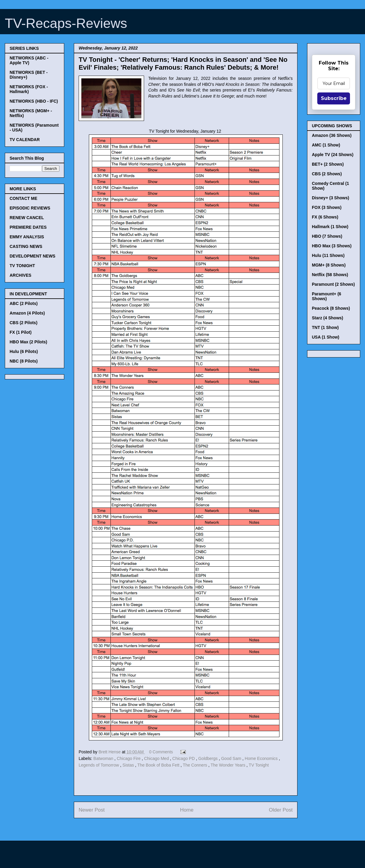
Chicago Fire (129, 758)
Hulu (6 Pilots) (24, 351)
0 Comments (161, 752)
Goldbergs (208, 758)
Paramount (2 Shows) (333, 284)
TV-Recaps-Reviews (66, 23)
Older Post (281, 810)
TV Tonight (259, 765)
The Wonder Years (228, 765)
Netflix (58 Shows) (330, 275)
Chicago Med (157, 758)
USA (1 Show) (326, 337)
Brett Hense (110, 752)
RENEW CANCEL (27, 218)
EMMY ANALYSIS (27, 237)
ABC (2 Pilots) (24, 303)
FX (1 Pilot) (21, 332)
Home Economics (262, 758)
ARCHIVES (20, 275)
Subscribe (334, 98)
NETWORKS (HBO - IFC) (34, 101)
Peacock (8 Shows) (331, 308)
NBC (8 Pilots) (24, 361)
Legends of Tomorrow (99, 765)
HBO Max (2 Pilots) (28, 342)
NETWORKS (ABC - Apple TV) (29, 60)
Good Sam (232, 758)
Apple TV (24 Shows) (333, 155)
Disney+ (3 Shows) (330, 198)
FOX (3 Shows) (327, 207)
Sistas (129, 765)
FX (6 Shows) (325, 217)
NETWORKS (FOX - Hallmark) (29, 89)
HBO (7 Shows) (327, 236)
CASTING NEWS (26, 246)
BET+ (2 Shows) (328, 164)
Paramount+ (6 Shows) (327, 296)
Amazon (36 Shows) (332, 135)
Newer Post (92, 810)
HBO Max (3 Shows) (332, 246)
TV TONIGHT (22, 266)
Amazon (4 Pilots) (27, 313)
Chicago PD (184, 758)
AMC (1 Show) (326, 145)
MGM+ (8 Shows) (329, 265)
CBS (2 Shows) (327, 174)
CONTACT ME (23, 198)
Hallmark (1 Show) (330, 227)
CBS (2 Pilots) (24, 323)
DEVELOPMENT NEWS (32, 256)
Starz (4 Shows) (327, 318)
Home (187, 810)
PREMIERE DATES (28, 227)
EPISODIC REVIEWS (30, 208)
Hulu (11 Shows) (328, 255)
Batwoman (104, 758)
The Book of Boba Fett (159, 765)
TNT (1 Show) (325, 327)
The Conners (196, 765)
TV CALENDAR (25, 140)
